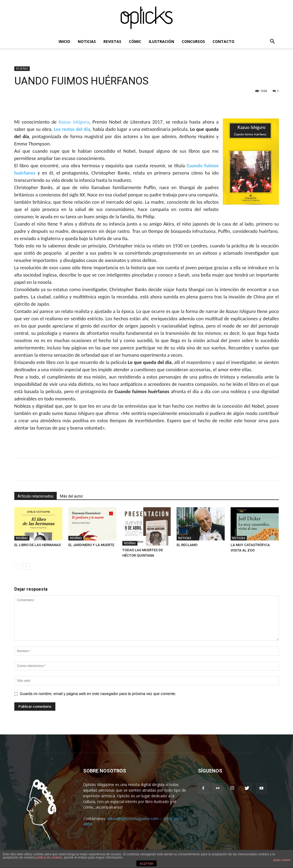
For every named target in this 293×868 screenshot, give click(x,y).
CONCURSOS (193, 41)
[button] (272, 42)
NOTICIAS (87, 41)
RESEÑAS (22, 69)
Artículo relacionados (36, 496)
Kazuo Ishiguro (74, 122)
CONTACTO (223, 41)
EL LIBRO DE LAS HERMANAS (38, 545)
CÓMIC (135, 41)
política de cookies (49, 857)
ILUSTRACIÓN (161, 41)
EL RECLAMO (187, 545)
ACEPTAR (146, 864)
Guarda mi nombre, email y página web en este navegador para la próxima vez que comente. (98, 694)
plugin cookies (282, 860)
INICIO (64, 41)
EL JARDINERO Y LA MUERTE (91, 545)
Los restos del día (72, 129)
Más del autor (72, 496)
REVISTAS (112, 41)
